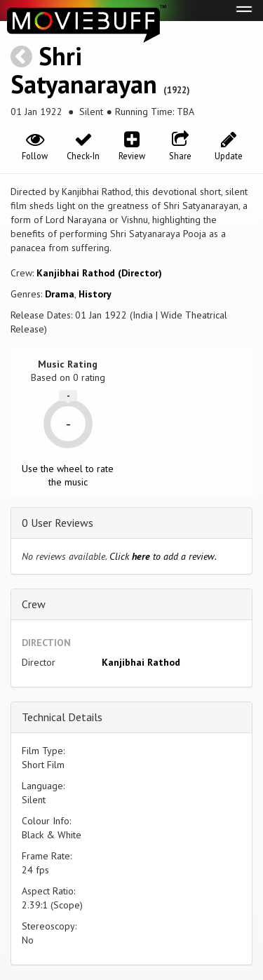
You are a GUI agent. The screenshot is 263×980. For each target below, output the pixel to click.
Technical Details (62, 717)
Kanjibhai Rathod (141, 662)
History (95, 294)
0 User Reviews (58, 523)
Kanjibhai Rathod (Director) (99, 273)
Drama (60, 294)
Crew (34, 604)
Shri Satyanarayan (84, 70)
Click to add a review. (163, 556)
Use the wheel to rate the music (68, 475)
